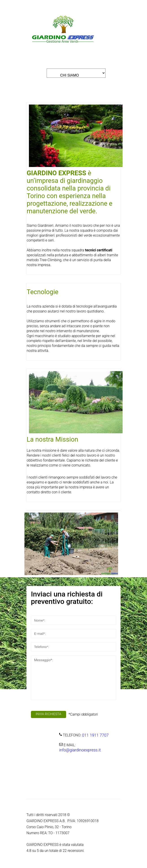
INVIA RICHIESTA (48, 714)
